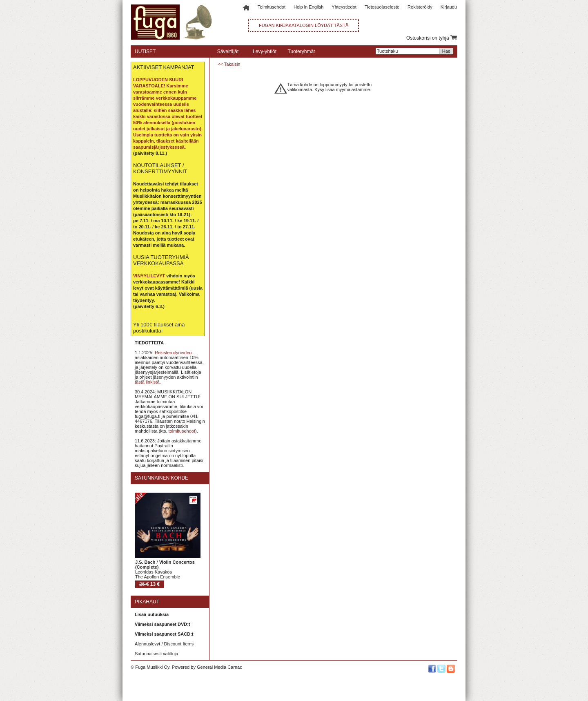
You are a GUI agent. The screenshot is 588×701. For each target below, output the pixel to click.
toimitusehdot (182, 431)
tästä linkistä (147, 382)
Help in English (308, 7)
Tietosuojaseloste (382, 7)
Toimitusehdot (272, 7)
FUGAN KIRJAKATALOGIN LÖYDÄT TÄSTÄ (304, 25)
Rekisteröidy (420, 7)
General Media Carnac (219, 667)
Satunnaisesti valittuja (156, 654)
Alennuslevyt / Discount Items (164, 644)
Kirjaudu (449, 7)
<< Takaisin (229, 64)
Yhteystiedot (344, 7)
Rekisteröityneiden (173, 353)
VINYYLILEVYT (149, 276)
